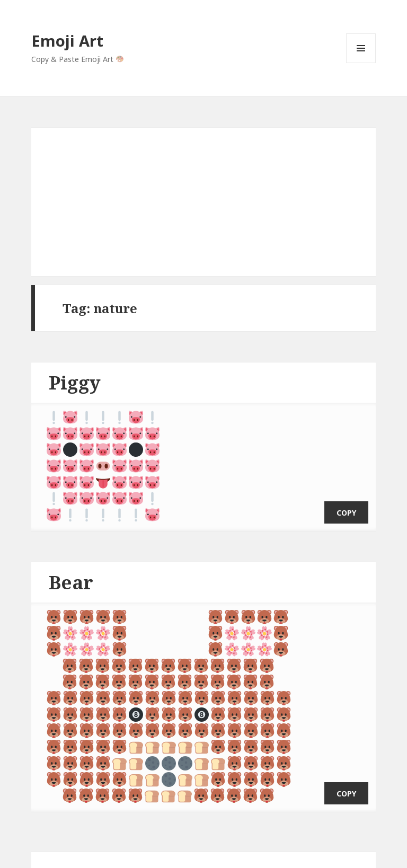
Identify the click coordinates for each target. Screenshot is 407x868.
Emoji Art (67, 41)
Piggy (75, 382)
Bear (71, 571)
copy (346, 502)
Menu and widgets (361, 63)
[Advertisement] (203, 202)
